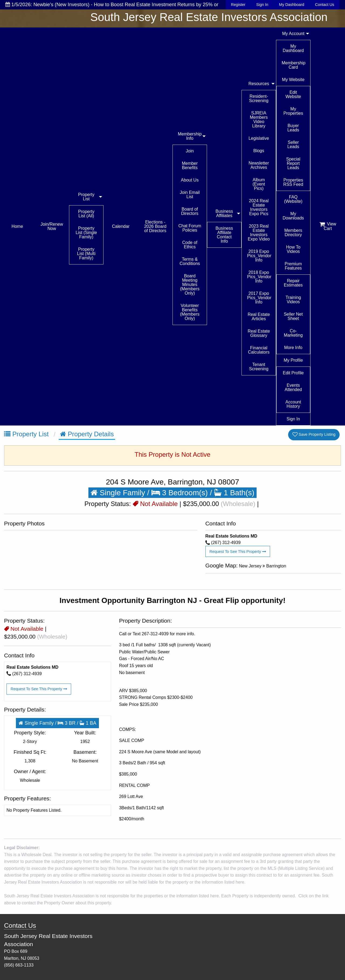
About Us (190, 180)
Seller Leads (293, 144)
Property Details (87, 434)
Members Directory (293, 233)
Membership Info (190, 136)
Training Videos (293, 300)
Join (190, 151)
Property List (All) (86, 214)
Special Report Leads (293, 163)
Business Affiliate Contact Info (224, 235)
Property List (86, 197)
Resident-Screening (259, 98)
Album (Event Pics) (259, 184)
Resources (259, 84)
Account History (293, 404)
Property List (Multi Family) (86, 254)
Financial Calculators (259, 350)
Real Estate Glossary (259, 333)
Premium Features (293, 266)
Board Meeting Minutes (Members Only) (190, 285)
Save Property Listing (314, 435)
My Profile (293, 360)
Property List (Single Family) (86, 233)
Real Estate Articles (259, 317)
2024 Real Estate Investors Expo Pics (259, 207)
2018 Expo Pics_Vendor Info (259, 277)
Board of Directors (190, 211)
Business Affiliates (224, 213)
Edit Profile (293, 373)
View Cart (328, 226)
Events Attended (293, 387)
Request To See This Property (238, 552)
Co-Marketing (293, 333)
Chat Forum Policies (190, 228)
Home (17, 226)
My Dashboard (292, 5)
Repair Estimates (293, 283)
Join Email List (190, 195)
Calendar (121, 226)
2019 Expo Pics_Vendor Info (259, 256)
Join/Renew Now (52, 226)
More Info (293, 348)
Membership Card (294, 65)
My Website (293, 80)
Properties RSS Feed (293, 182)
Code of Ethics (190, 245)
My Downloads (293, 216)
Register (238, 5)
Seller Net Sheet (293, 316)
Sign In (262, 5)
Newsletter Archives (259, 165)
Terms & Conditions (190, 261)
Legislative (259, 138)
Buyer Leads (293, 128)
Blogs (259, 151)
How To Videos (293, 249)
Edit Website (293, 94)
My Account (293, 34)
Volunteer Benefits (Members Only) (190, 312)
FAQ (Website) (293, 199)
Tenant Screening (259, 367)
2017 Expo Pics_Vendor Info (259, 298)
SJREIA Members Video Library (259, 119)
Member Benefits (190, 165)
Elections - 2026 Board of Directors (155, 226)
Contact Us (325, 5)
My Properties (293, 111)
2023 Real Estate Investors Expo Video (259, 233)
